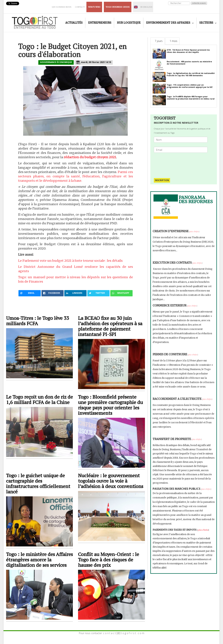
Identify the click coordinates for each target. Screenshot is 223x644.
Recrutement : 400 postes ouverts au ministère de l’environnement (189, 63)
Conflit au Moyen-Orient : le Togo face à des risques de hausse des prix (109, 560)
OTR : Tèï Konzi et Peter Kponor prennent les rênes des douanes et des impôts (188, 51)
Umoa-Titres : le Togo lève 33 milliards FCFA (38, 321)
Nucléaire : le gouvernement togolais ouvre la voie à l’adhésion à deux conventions (111, 481)
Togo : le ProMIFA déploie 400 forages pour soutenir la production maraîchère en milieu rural (191, 98)
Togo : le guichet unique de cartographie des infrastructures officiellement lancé (38, 483)
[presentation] (182, 164)
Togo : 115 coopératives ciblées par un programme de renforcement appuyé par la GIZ (190, 86)
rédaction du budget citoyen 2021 (90, 157)
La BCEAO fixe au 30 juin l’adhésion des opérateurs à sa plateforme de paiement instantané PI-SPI (110, 326)
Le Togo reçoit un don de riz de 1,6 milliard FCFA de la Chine (39, 399)
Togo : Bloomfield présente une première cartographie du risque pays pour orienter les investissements (110, 405)
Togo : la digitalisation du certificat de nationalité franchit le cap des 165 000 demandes (191, 74)
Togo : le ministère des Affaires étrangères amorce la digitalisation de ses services (39, 560)
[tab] (158, 41)
